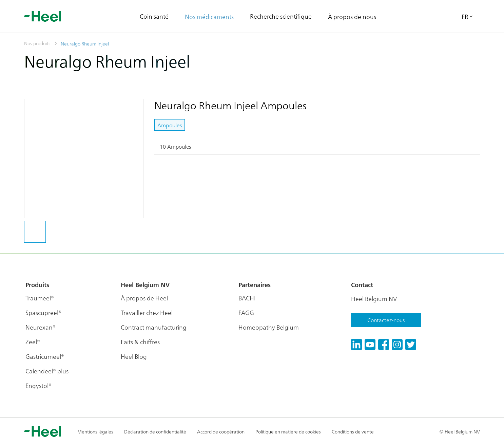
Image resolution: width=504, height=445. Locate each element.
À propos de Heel (144, 298)
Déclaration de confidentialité (155, 431)
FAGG (246, 312)
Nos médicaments (209, 16)
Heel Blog (134, 356)
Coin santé (154, 16)
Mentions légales (95, 431)
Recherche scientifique (281, 16)
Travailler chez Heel (147, 312)
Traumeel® (40, 298)
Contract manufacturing (154, 327)
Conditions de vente (353, 431)
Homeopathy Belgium (269, 327)
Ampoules (170, 125)
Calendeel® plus (47, 371)
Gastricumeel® (45, 356)
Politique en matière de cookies (288, 431)
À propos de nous (352, 16)
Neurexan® (41, 327)
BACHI (247, 298)
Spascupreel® (43, 312)
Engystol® (38, 385)
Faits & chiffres (140, 342)
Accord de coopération (221, 431)
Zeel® (33, 342)
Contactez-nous (386, 320)
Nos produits (37, 43)
